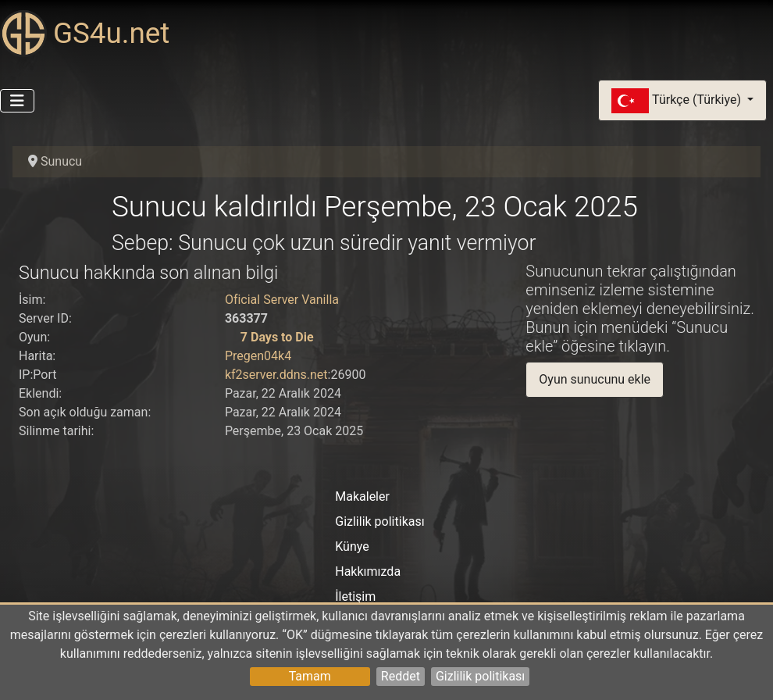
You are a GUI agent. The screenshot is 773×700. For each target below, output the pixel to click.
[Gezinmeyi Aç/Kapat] (17, 101)
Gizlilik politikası (480, 676)
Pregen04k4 (258, 356)
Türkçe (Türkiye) (678, 101)
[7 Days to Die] (231, 337)
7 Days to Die (277, 337)
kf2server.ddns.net (276, 375)
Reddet (401, 676)
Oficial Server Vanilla (282, 300)
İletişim (355, 596)
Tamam (310, 676)
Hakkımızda (368, 571)
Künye (352, 546)
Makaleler (362, 496)
